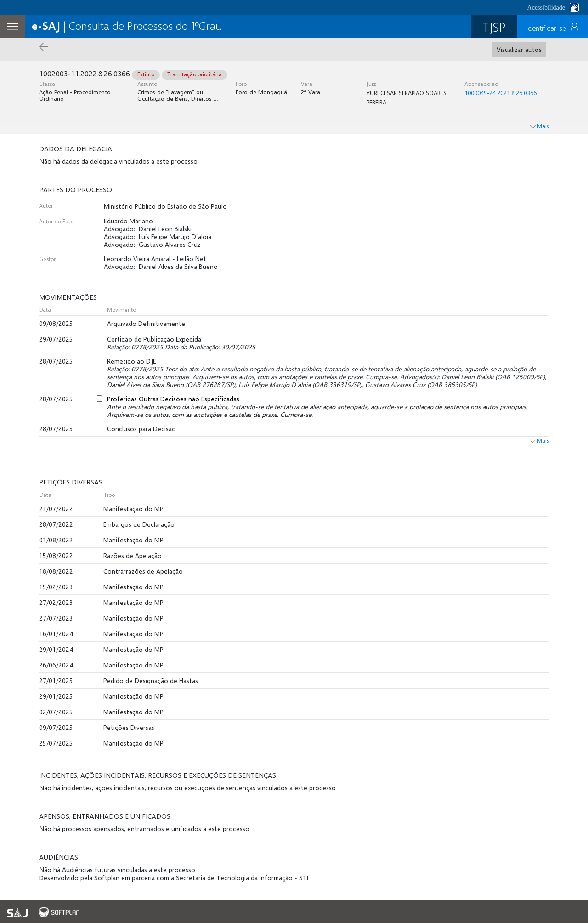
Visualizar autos (519, 49)
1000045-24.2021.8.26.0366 (500, 93)
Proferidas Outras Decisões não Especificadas (173, 399)
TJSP (494, 27)
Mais (540, 441)
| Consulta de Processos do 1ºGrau (127, 26)
